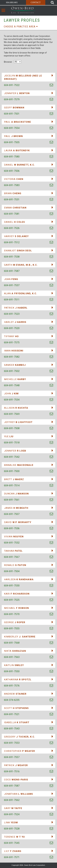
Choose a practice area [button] (21, 26)
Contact (36, 2)
